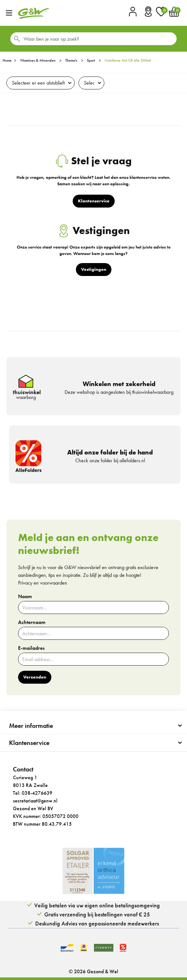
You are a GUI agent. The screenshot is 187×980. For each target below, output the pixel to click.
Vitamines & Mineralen (38, 60)
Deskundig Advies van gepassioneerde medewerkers (97, 923)
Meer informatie (31, 726)
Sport (91, 60)
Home (7, 60)
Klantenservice (29, 743)
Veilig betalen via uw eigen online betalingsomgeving (97, 905)
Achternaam (32, 622)
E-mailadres (31, 648)
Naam (25, 597)
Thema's (71, 60)
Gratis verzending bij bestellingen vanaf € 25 (97, 914)
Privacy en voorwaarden (43, 583)
